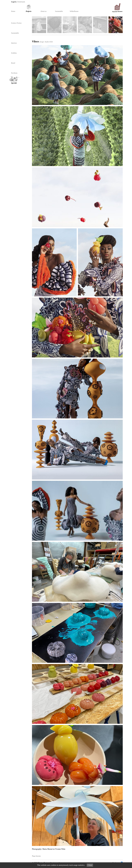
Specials (14, 80)
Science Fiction (16, 23)
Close (90, 865)
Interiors (14, 43)
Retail (13, 63)
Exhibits (14, 53)
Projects (29, 11)
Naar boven (36, 856)
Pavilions (14, 73)
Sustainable (59, 11)
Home (13, 11)
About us (43, 11)
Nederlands (21, 2)
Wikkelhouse (74, 11)
